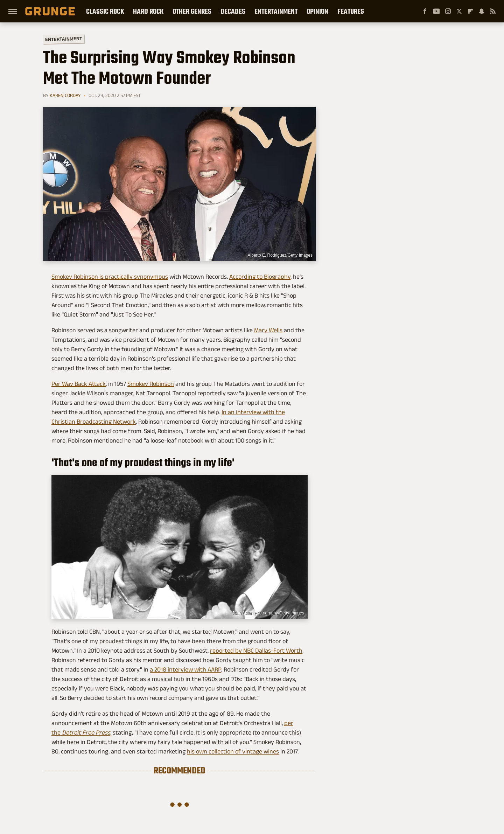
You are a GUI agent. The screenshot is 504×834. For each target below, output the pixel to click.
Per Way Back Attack (79, 384)
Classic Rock (105, 11)
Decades (233, 11)
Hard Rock (148, 11)
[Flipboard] (470, 11)
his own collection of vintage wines (233, 751)
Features (351, 11)
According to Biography (260, 277)
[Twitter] (459, 11)
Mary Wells (268, 330)
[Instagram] (448, 11)
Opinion (317, 11)
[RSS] (493, 11)
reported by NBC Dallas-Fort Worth (256, 651)
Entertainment (276, 11)
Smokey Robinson (151, 384)
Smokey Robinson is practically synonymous (110, 277)
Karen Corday (65, 95)
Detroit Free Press (86, 732)
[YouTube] (436, 11)
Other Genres (192, 11)
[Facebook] (425, 11)
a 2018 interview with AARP (185, 669)
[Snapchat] (482, 11)
